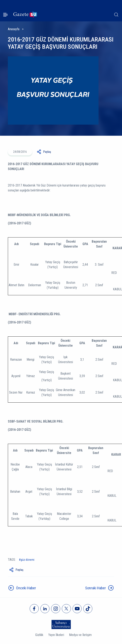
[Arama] (116, 15)
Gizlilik (39, 635)
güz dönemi (28, 560)
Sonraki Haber (96, 588)
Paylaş (47, 152)
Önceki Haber (26, 588)
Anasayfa (14, 29)
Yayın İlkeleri (56, 635)
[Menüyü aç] (5, 15)
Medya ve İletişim (80, 635)
